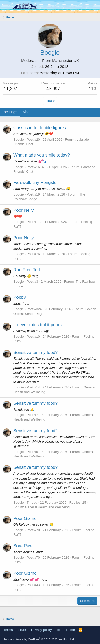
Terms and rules (15, 630)
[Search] (94, 6)
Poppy (20, 297)
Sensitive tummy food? (36, 352)
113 (93, 89)
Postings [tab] (10, 112)
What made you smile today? (42, 155)
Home (70, 630)
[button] (6, 6)
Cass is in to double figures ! (41, 128)
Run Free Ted (27, 270)
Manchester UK (65, 60)
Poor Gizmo (25, 518)
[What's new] (84, 6)
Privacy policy (41, 630)
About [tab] (28, 112)
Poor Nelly (23, 210)
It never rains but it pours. (38, 325)
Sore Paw (23, 546)
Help (59, 630)
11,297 (11, 89)
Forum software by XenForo (39, 639)
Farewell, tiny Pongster (36, 183)
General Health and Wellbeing (47, 507)
